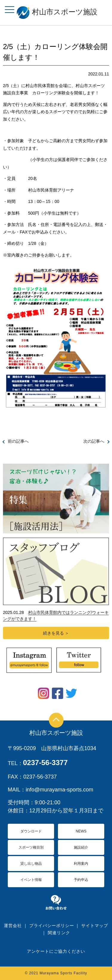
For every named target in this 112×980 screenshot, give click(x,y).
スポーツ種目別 (31, 847)
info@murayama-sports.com (59, 790)
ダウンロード (31, 831)
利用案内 (81, 864)
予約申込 (81, 880)
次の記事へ (94, 441)
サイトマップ (95, 926)
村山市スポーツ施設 (56, 733)
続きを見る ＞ (56, 633)
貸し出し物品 (31, 864)
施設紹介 (81, 847)
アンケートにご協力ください (56, 951)
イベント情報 (31, 880)
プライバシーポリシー (52, 926)
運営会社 (13, 926)
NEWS (81, 831)
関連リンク (59, 933)
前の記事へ (18, 441)
